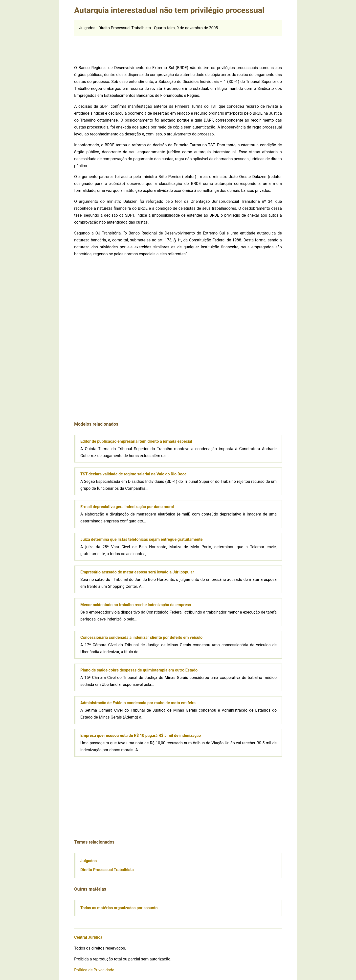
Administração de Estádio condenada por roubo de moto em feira (138, 703)
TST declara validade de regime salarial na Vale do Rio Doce (133, 474)
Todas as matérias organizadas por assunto (119, 908)
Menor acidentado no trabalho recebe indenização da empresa (136, 605)
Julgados (89, 861)
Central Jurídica (88, 937)
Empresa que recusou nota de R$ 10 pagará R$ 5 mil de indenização (141, 735)
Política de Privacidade (94, 970)
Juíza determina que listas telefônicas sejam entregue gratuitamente (141, 539)
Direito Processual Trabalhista (107, 870)
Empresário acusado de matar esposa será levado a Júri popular (137, 572)
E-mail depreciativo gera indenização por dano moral (127, 507)
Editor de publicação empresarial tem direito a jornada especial (136, 441)
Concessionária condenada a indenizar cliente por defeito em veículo (141, 637)
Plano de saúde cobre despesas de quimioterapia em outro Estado (139, 670)
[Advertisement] (178, 47)
